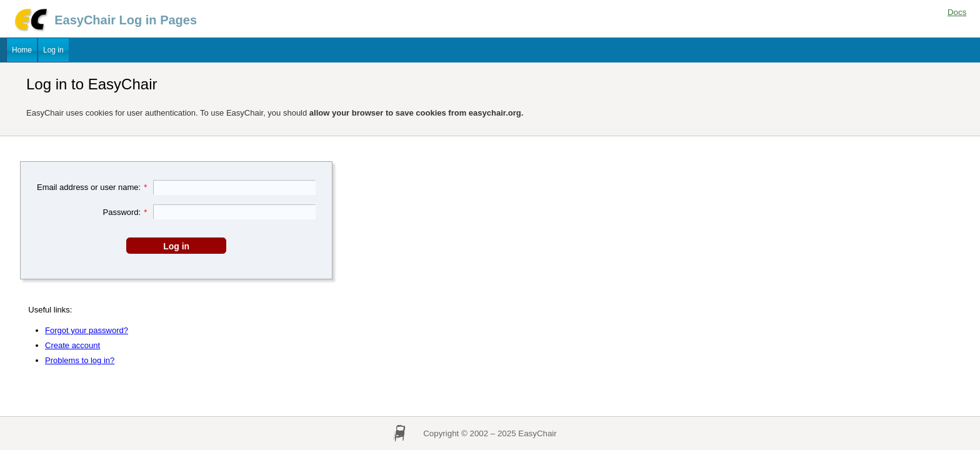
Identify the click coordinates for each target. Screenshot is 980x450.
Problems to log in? (80, 360)
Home (22, 50)
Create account (72, 345)
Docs (957, 12)
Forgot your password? (87, 330)
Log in (53, 50)
